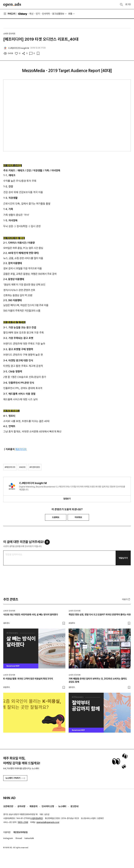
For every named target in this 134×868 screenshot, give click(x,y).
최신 (31, 14)
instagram (8, 838)
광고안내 (74, 806)
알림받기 (67, 499)
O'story (23, 14)
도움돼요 (56, 517)
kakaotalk (29, 838)
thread (19, 838)
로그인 (128, 4)
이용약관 (7, 832)
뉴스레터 (62, 806)
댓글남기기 (123, 558)
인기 (38, 14)
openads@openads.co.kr (48, 822)
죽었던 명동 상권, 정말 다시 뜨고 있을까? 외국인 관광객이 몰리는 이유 (100, 615)
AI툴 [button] (70, 14)
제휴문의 (33, 806)
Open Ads (12, 5)
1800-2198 (23, 822)
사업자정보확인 (37, 818)
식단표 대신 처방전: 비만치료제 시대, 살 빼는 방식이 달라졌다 (31, 615)
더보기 (126, 599)
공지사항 (21, 806)
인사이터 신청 (48, 806)
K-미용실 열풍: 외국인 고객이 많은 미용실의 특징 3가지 (28, 679)
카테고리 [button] (9, 14)
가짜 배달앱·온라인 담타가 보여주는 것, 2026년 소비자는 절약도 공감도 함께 (98, 680)
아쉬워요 (78, 517)
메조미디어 (21, 449)
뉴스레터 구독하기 (15, 778)
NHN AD (9, 798)
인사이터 (46, 14)
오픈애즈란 (8, 806)
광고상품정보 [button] (58, 14)
